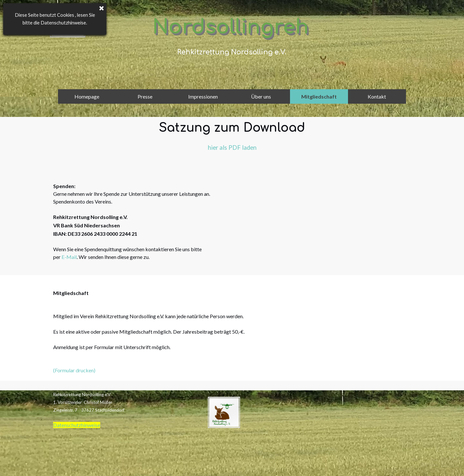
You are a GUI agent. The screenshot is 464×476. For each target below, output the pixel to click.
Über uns (261, 96)
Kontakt (377, 96)
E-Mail (69, 256)
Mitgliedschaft (319, 96)
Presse (145, 96)
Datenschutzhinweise (77, 424)
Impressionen (203, 96)
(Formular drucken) (74, 369)
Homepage (87, 96)
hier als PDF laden (232, 148)
